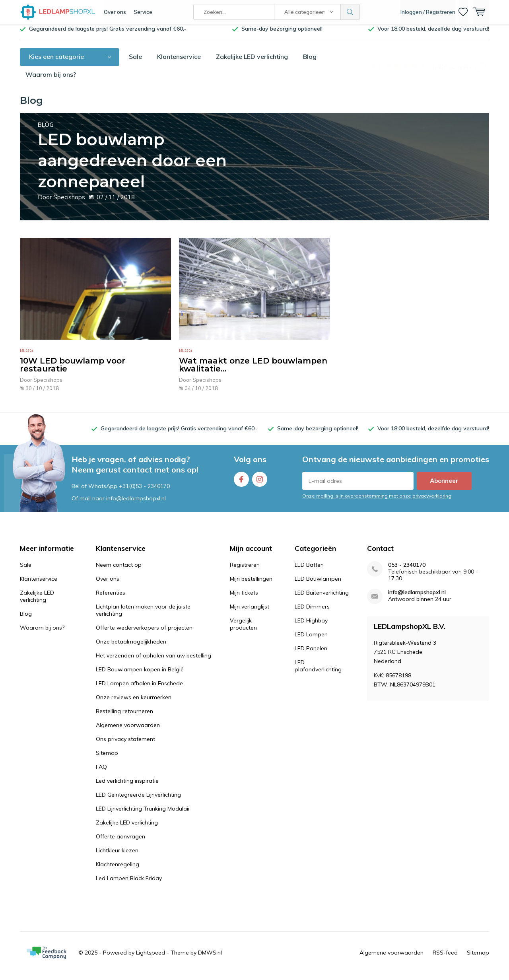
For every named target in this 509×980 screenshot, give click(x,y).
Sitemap (107, 759)
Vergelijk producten (243, 630)
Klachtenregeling (118, 870)
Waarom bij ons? (51, 80)
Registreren (245, 571)
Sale (135, 62)
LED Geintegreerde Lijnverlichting (138, 801)
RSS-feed (445, 959)
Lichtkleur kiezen (117, 856)
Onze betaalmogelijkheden (131, 647)
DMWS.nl (210, 959)
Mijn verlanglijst (250, 612)
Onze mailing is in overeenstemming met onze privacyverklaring (377, 502)
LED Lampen (311, 640)
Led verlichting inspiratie (127, 787)
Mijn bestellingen (251, 585)
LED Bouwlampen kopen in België (140, 675)
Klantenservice (179, 62)
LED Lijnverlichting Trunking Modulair (143, 815)
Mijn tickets (244, 599)
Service (143, 12)
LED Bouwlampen (318, 585)
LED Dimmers (312, 612)
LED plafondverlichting (318, 672)
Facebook (241, 483)
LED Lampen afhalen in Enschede (139, 689)
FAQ (101, 773)
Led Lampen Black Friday (129, 884)
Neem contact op (119, 571)
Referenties (111, 599)
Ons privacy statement (125, 745)
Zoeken (350, 12)
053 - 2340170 (407, 571)
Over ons (115, 12)
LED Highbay (311, 626)
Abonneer (444, 487)
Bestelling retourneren (124, 717)
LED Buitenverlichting (322, 599)
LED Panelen (311, 654)
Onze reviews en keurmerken (134, 703)
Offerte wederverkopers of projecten (144, 634)
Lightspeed (151, 959)
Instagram (260, 483)
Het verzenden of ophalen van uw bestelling (153, 661)
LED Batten (309, 571)
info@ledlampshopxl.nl (417, 598)
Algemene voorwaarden (128, 731)
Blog (310, 62)
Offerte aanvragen (120, 842)
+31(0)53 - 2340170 (144, 492)
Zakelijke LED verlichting (252, 62)
